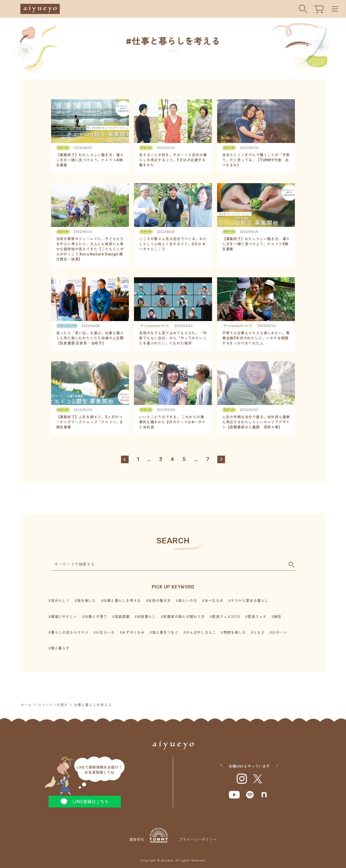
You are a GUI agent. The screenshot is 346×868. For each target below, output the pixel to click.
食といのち (188, 601)
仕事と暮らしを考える (122, 601)
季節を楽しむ (235, 633)
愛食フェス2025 (226, 617)
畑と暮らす (60, 648)
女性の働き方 (160, 601)
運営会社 (148, 835)
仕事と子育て (96, 617)
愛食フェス (257, 617)
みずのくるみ (133, 633)
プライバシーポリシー (198, 840)
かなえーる (105, 633)
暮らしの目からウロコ (70, 633)
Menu (335, 9)
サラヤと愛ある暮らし (250, 601)
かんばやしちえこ (201, 633)
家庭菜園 (122, 617)
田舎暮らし (146, 617)
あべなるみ (214, 601)
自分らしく (60, 601)
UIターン (280, 633)
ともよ (259, 633)
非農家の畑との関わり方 (184, 617)
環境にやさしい (64, 617)
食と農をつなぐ (165, 633)
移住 (278, 617)
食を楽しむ (86, 601)
